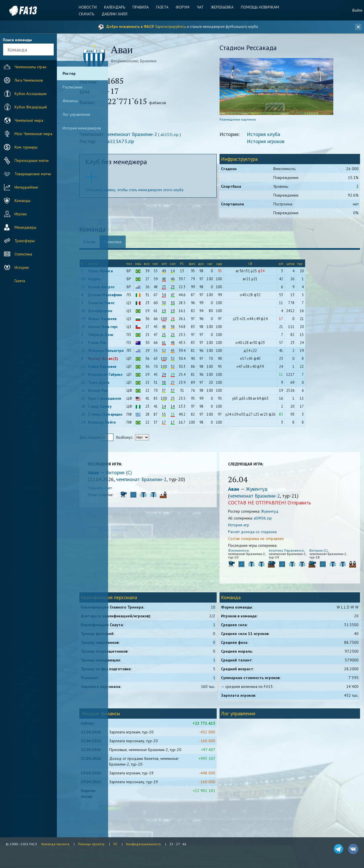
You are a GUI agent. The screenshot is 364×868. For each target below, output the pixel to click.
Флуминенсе (255, 552)
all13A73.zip (155, 143)
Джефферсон (135, 313)
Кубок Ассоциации (25, 94)
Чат (199, 7)
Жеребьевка (221, 7)
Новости (91, 7)
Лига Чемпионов (23, 80)
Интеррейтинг (20, 187)
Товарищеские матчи (27, 174)
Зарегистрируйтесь (170, 27)
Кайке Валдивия (137, 368)
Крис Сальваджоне (139, 400)
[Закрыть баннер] (357, 27)
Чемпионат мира (23, 120)
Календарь (117, 7)
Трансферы (19, 241)
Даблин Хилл (117, 14)
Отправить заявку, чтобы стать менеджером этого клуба (169, 191)
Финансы (70, 101)
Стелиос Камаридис (140, 416)
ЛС (115, 844)
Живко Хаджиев (137, 320)
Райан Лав (132, 344)
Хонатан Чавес (136, 305)
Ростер (69, 73)
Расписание (73, 87)
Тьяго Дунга (133, 384)
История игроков (282, 143)
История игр (255, 527)
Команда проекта (55, 844)
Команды (16, 201)
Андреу (129, 281)
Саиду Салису (134, 408)
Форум (183, 7)
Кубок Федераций (25, 107)
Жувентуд (273, 491)
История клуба (280, 136)
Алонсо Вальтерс (137, 328)
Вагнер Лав (132, 392)
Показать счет (134, 490)
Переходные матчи (26, 160)
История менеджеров (82, 128)
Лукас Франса (135, 273)
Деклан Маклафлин (139, 297)
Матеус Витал (135, 360)
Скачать (90, 14)
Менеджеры (19, 227)
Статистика (17, 254)
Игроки (15, 214)
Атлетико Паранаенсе (289, 554)
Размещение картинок (254, 121)
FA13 (17, 11)
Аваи (129, 474)
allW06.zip (279, 520)
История (16, 267)
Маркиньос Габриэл (139, 376)
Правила (142, 7)
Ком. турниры (20, 147)
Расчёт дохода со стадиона (269, 533)
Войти (357, 10)
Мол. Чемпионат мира (27, 134)
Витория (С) (153, 474)
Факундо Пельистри (140, 352)
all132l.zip (204, 136)
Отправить (316, 504)
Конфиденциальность (143, 844)
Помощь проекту (91, 844)
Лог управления (76, 114)
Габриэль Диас (135, 336)
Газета (163, 7)
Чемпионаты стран (24, 67)
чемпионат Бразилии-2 (166, 136)
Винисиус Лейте (136, 424)
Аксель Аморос (136, 289)
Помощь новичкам (257, 7)
